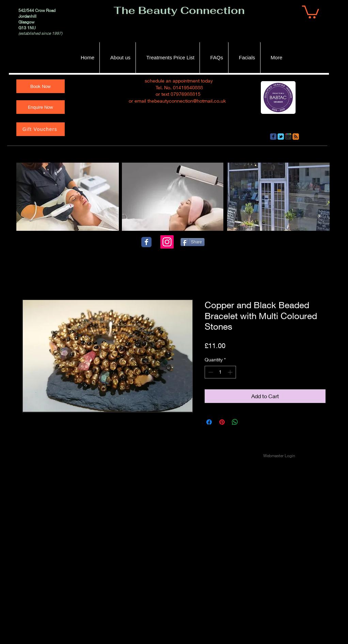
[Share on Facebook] (209, 422)
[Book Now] (41, 86)
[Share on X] (248, 422)
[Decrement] (210, 372)
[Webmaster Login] (279, 456)
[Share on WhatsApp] (235, 422)
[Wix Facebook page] (146, 242)
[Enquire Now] (41, 107)
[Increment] (231, 372)
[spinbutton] (220, 372)
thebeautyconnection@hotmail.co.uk (187, 101)
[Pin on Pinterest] (222, 422)
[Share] (193, 242)
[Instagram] (167, 242)
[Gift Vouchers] (41, 129)
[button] (311, 11)
